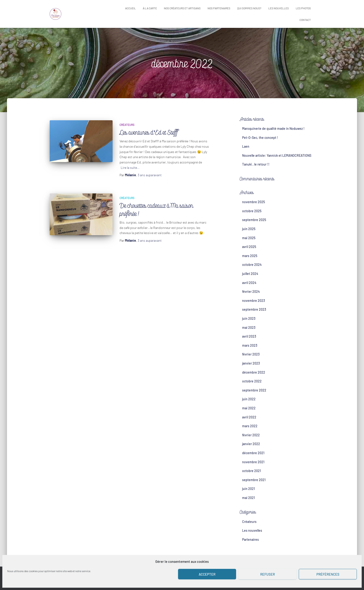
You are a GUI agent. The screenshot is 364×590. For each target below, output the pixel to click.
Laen (246, 146)
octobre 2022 (252, 381)
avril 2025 (249, 247)
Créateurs (127, 125)
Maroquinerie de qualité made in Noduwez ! (273, 129)
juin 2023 (249, 318)
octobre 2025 (252, 211)
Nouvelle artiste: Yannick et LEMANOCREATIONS (277, 155)
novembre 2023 (253, 301)
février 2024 (251, 292)
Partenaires (250, 539)
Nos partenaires (219, 8)
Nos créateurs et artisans (182, 8)
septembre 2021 (254, 480)
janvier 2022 (251, 444)
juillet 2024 (250, 274)
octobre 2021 (252, 471)
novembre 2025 (253, 202)
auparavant (150, 175)
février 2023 (251, 354)
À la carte (150, 8)
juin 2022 (249, 399)
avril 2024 (249, 283)
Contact (305, 20)
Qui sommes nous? (249, 8)
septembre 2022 (254, 390)
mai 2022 (249, 408)
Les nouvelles (279, 8)
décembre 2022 (254, 372)
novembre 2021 (253, 462)
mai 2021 (249, 498)
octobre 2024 (252, 265)
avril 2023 (249, 336)
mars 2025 (250, 256)
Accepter (207, 574)
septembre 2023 (254, 309)
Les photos (303, 8)
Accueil (130, 8)
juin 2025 (249, 229)
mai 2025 (249, 238)
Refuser (268, 574)
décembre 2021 (253, 453)
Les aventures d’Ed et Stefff (149, 132)
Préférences (328, 574)
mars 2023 (250, 345)
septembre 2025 (254, 220)
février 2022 (251, 435)
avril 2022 (249, 417)
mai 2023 (249, 328)
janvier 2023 (251, 363)
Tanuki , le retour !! (256, 164)
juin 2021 (249, 489)
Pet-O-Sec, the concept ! (260, 138)
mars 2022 (250, 426)
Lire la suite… (130, 168)
